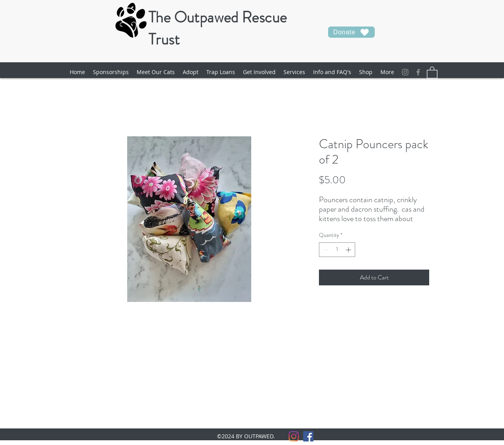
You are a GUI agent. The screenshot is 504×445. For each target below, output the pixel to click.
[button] (156, 72)
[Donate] (351, 32)
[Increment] (349, 250)
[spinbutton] (337, 250)
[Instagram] (405, 72)
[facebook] (418, 72)
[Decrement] (325, 250)
